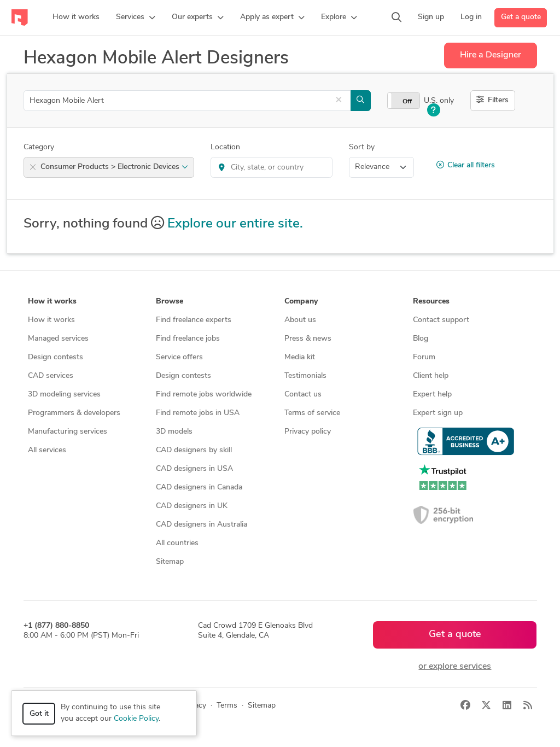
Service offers (179, 357)
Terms (227, 706)
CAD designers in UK (192, 506)
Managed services (58, 339)
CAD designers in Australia (202, 525)
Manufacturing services (68, 432)
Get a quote (521, 17)
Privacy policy (308, 432)
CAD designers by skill (194, 450)
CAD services (51, 376)
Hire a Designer (491, 55)
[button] (136, 17)
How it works (51, 320)
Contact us (303, 395)
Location (225, 147)
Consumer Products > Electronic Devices (114, 167)
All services (47, 450)
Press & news (308, 339)
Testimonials (305, 376)
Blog (421, 339)
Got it (39, 714)
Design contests (56, 357)
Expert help (432, 395)
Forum (424, 357)
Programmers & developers (74, 413)
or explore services (455, 667)
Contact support (441, 320)
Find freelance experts (194, 320)
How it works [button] (52, 302)
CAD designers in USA (194, 469)
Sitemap (170, 562)
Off (407, 102)
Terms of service (312, 413)
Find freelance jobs (188, 339)
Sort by (362, 147)
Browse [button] (170, 302)
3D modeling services (64, 395)
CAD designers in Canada (199, 488)
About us (300, 320)
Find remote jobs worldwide (204, 395)
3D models (174, 432)
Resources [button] (431, 302)
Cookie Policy (136, 719)
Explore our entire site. (235, 224)
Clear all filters (466, 165)
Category (39, 147)
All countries (177, 543)
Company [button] (301, 302)
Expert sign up (438, 413)
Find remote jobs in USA (198, 413)
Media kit (300, 357)
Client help (431, 376)
